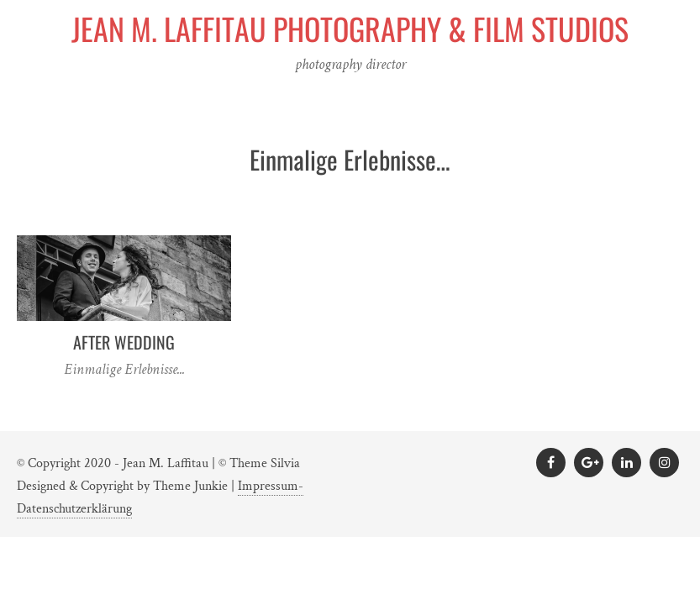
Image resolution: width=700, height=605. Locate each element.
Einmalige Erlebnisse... (124, 369)
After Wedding (124, 342)
